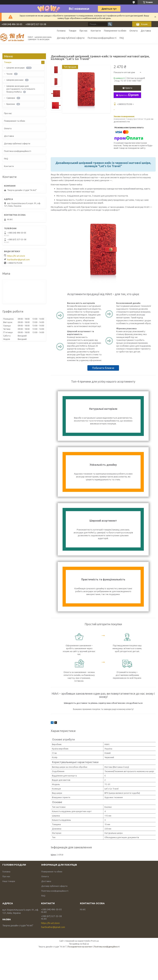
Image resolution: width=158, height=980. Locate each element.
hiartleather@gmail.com (18, 260)
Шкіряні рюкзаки (15, 80)
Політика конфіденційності (102, 38)
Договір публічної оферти (71, 38)
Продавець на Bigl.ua (79, 944)
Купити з (129, 95)
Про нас (84, 31)
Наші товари (9, 881)
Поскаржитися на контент (80, 947)
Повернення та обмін (115, 31)
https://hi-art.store (16, 256)
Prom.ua (95, 941)
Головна (61, 31)
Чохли (9, 74)
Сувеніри (11, 98)
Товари (72, 31)
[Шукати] (110, 24)
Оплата (133, 31)
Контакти (96, 31)
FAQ (122, 38)
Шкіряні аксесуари (15, 68)
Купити (129, 88)
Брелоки (11, 104)
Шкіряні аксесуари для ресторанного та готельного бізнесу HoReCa (21, 89)
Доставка (146, 31)
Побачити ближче (103, 368)
